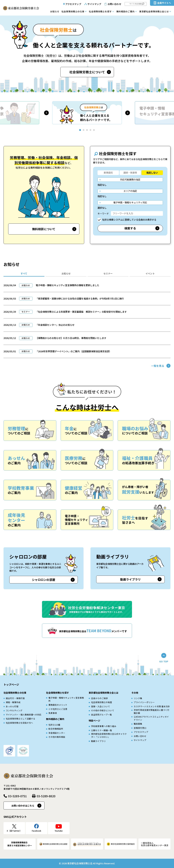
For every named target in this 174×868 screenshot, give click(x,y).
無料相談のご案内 (125, 11)
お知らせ (55, 11)
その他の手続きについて (103, 710)
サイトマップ (94, 4)
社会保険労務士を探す (100, 11)
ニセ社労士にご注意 (58, 709)
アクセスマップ (73, 4)
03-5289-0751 (17, 796)
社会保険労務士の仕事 (73, 11)
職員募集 (138, 724)
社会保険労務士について (87, 72)
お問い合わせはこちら (23, 806)
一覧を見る (158, 366)
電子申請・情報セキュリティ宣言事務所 (66, 699)
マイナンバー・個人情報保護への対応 (24, 715)
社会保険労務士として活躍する (20, 719)
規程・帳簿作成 (13, 702)
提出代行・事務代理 (15, 698)
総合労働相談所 (56, 729)
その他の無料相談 (57, 737)
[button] (46, 113)
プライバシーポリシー (144, 702)
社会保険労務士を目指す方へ (19, 723)
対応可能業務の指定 (130, 179)
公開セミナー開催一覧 (102, 730)
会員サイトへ (164, 3)
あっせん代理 (12, 706)
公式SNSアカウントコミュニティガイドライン (151, 718)
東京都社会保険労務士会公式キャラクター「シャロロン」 (109, 735)
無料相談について (44, 229)
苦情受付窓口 (140, 728)
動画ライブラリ (130, 579)
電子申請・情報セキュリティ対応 (130, 202)
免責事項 (53, 713)
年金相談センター (57, 733)
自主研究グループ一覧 (101, 715)
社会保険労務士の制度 (102, 702)
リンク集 (138, 698)
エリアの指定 (130, 191)
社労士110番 (54, 725)
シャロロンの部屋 (44, 580)
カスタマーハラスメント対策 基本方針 (152, 706)
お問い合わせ (114, 4)
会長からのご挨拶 (99, 698)
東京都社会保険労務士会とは (154, 11)
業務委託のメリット (58, 705)
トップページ (11, 684)
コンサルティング (14, 710)
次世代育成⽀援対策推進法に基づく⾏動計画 (152, 712)
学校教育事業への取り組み (104, 726)
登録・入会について (101, 706)
